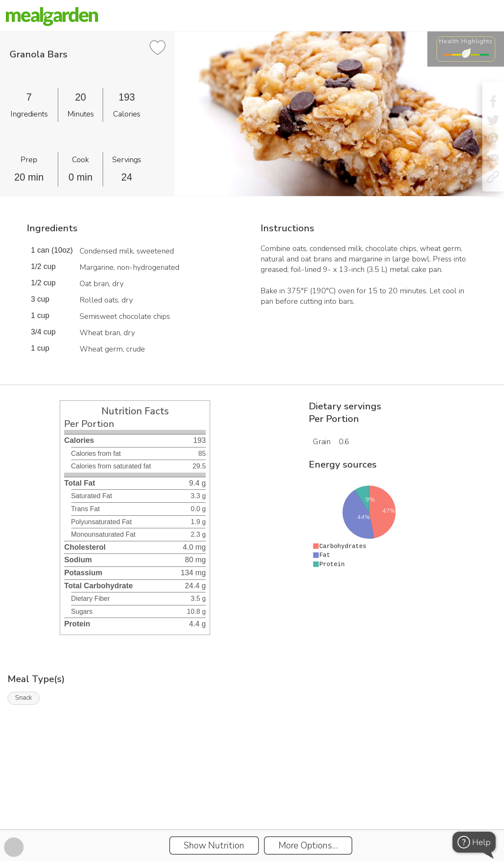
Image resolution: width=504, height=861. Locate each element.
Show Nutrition (214, 845)
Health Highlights (466, 41)
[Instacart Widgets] (252, 801)
